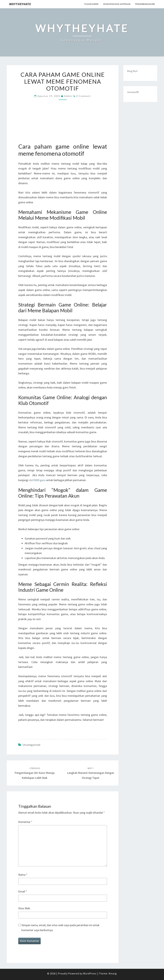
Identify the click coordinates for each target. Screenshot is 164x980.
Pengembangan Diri (145, 4)
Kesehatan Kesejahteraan (117, 4)
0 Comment (84, 96)
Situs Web (24, 908)
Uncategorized (31, 745)
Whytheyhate (20, 4)
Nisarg (113, 973)
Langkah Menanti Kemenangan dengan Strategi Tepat (91, 773)
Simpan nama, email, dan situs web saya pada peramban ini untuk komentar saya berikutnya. (60, 928)
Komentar (25, 822)
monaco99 (133, 92)
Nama (23, 875)
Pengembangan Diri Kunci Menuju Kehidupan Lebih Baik (35, 773)
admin (68, 96)
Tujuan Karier (91, 4)
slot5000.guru (37, 480)
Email (23, 891)
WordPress (90, 973)
